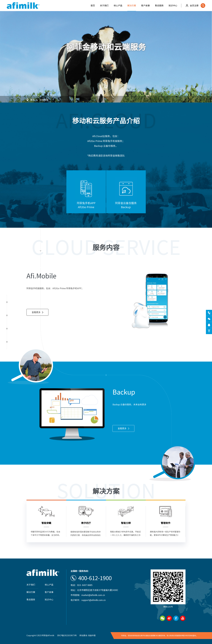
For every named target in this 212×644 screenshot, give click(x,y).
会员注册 (194, 6)
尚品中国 (92, 635)
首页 (93, 6)
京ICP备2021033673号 (67, 635)
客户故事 (145, 6)
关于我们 (104, 6)
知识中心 (173, 6)
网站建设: (83, 635)
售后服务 (159, 6)
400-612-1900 (95, 578)
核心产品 (118, 6)
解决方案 (132, 6)
